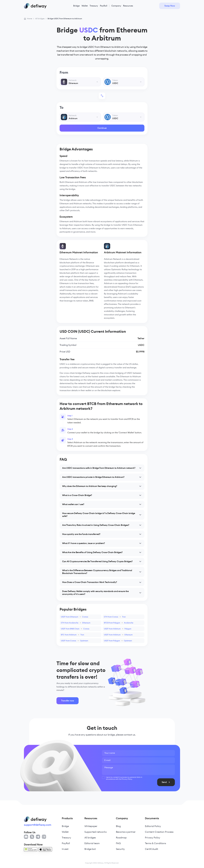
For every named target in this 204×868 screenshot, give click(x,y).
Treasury (94, 6)
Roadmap (121, 838)
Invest (65, 849)
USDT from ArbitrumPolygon (118, 629)
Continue (102, 128)
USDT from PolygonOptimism (118, 641)
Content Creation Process (159, 832)
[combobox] (80, 82)
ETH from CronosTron (115, 617)
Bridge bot (90, 849)
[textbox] (80, 82)
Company (116, 6)
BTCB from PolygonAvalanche (119, 623)
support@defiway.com (38, 825)
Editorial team (92, 844)
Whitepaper (91, 826)
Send (171, 782)
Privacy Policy (153, 838)
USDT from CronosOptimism (74, 641)
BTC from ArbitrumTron (72, 635)
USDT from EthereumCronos (74, 617)
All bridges (90, 838)
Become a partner (126, 832)
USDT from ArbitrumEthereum (118, 635)
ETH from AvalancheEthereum (76, 623)
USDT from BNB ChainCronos (75, 629)
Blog (118, 826)
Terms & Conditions (155, 844)
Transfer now (68, 701)
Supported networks (95, 832)
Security (120, 849)
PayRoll (104, 6)
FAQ (118, 844)
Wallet (85, 6)
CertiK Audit (152, 849)
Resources (128, 6)
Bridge (76, 6)
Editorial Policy (153, 826)
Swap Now (170, 6)
